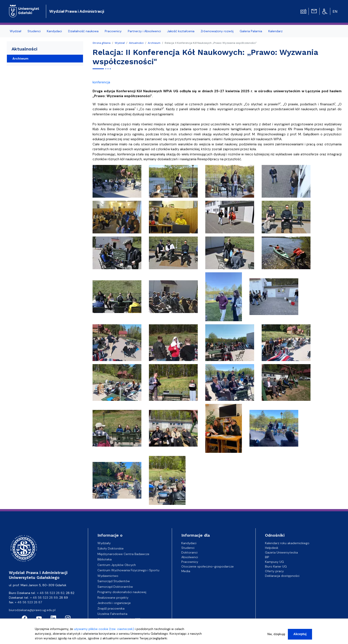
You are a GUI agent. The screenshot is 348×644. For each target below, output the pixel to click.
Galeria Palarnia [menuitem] (251, 31)
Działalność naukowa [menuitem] (83, 31)
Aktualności (136, 43)
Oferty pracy (274, 571)
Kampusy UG (274, 562)
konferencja (101, 82)
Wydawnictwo (108, 576)
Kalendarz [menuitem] (275, 31)
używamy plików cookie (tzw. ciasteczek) (104, 629)
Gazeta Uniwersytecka (281, 552)
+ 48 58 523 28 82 (51, 593)
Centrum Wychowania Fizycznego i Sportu (128, 570)
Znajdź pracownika (111, 608)
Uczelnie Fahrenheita (112, 614)
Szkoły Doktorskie (111, 548)
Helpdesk (272, 548)
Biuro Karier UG (276, 566)
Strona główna (102, 43)
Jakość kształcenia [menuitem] (181, 31)
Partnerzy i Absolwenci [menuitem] (144, 31)
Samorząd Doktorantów (115, 587)
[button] (117, 183)
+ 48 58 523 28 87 (28, 602)
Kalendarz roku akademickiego (287, 543)
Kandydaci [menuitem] (54, 31)
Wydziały (104, 543)
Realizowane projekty (113, 598)
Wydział (120, 43)
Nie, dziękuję (276, 634)
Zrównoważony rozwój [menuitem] (217, 31)
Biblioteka (105, 559)
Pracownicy (190, 562)
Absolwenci (190, 557)
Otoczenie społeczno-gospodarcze (208, 566)
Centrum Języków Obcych (117, 565)
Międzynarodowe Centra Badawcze (123, 554)
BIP (267, 557)
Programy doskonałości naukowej (122, 592)
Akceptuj (300, 634)
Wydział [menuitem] (16, 31)
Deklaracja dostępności (282, 576)
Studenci (188, 548)
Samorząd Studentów (114, 581)
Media (186, 571)
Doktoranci (189, 552)
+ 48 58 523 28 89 (44, 598)
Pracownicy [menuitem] (113, 31)
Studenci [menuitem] (34, 31)
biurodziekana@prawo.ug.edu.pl (32, 610)
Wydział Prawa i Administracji (77, 11)
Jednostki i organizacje (114, 603)
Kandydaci (189, 543)
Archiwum (154, 43)
